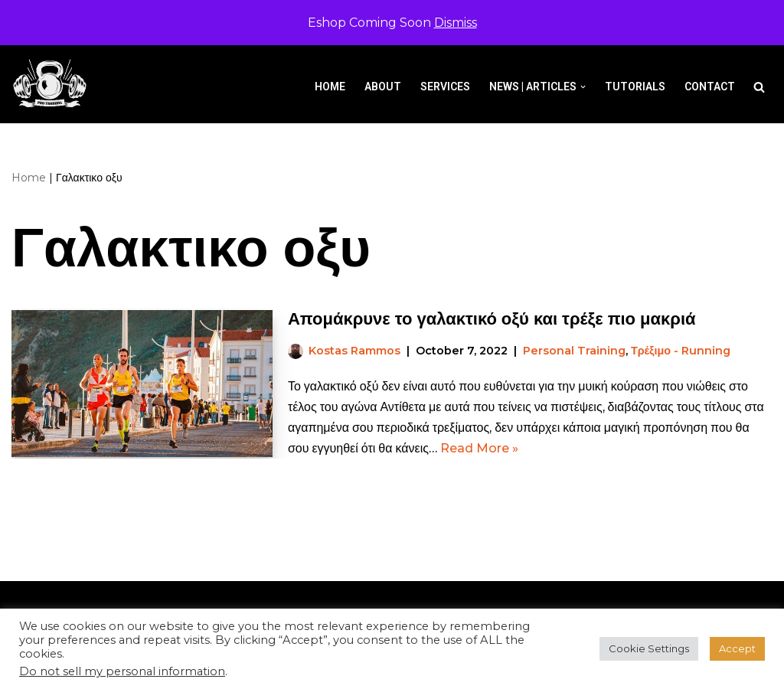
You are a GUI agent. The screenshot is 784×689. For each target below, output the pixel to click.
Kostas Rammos (354, 351)
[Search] (759, 87)
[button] (583, 87)
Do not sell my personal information (122, 671)
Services (445, 87)
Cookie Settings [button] (649, 648)
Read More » (479, 448)
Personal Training (574, 351)
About (383, 87)
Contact (710, 87)
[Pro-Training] (54, 84)
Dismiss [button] (456, 23)
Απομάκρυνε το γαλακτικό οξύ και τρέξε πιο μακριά (492, 319)
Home (330, 87)
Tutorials (635, 87)
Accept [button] (737, 648)
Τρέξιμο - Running (681, 351)
